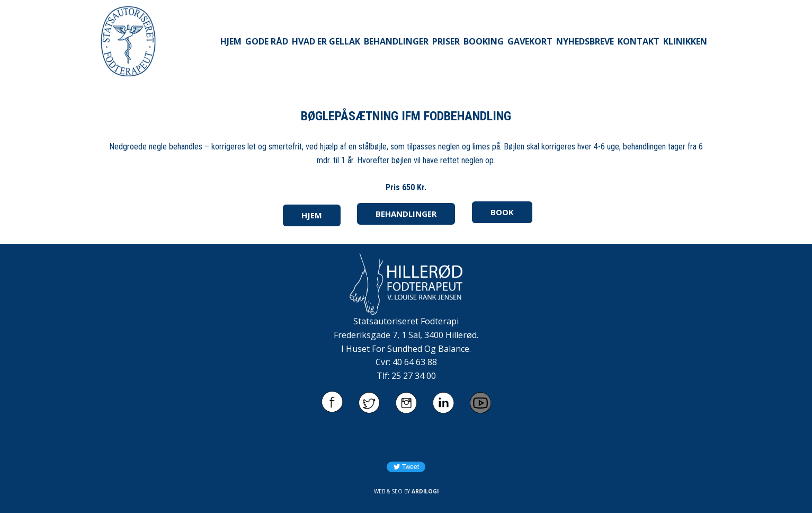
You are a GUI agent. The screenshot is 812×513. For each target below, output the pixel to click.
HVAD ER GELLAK (326, 41)
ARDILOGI (425, 491)
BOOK (502, 212)
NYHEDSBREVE (585, 41)
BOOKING (484, 41)
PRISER (446, 41)
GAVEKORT (530, 41)
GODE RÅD (267, 41)
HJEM (231, 41)
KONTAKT (639, 41)
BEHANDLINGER (396, 41)
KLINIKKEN (685, 41)
